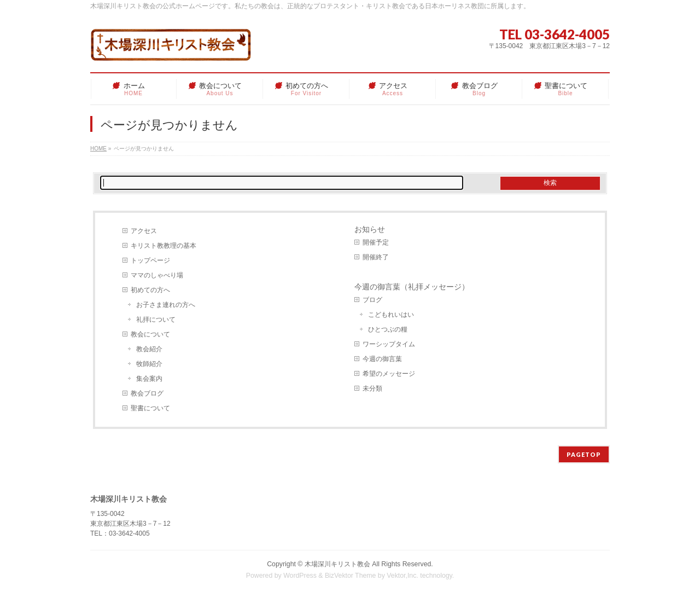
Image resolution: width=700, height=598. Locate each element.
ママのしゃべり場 (157, 275)
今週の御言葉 (382, 359)
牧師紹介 (149, 364)
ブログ (372, 300)
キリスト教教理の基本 (164, 246)
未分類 (372, 388)
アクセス (144, 231)
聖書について (150, 408)
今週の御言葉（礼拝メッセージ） (412, 287)
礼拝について (156, 320)
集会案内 (149, 379)
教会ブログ (147, 393)
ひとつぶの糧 (388, 329)
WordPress (300, 576)
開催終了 (376, 257)
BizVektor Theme (351, 576)
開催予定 (376, 242)
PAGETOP (584, 454)
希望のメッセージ (389, 374)
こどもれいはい (391, 315)
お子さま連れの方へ (166, 305)
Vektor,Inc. (402, 576)
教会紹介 (149, 349)
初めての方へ (150, 290)
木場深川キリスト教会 (337, 564)
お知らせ (370, 229)
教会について (150, 334)
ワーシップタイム (389, 344)
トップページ (150, 260)
